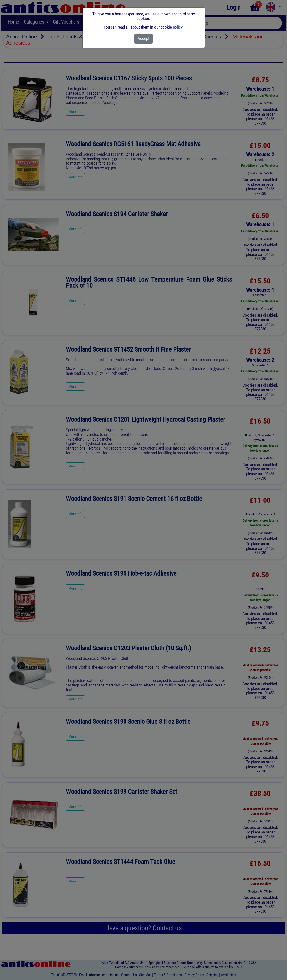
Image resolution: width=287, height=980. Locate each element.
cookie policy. (172, 27)
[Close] (143, 39)
